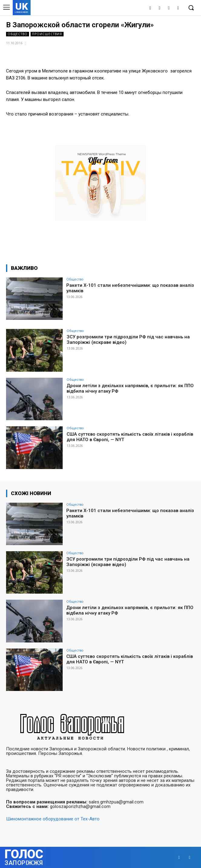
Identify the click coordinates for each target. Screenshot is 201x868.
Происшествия (47, 34)
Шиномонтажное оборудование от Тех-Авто (53, 819)
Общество (18, 34)
